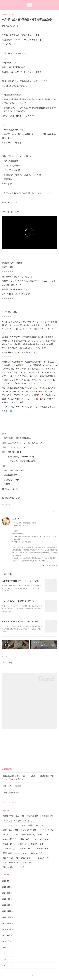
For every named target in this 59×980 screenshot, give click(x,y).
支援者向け (37, 844)
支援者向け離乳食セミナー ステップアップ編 (20, 581)
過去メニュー (11, 830)
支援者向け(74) (6, 505)
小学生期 (22, 844)
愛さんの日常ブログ (14, 867)
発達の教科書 (28, 835)
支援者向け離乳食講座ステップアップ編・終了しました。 (25, 621)
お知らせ (24, 849)
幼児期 (8, 844)
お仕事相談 (9, 849)
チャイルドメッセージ (14, 825)
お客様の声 (36, 853)
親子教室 (47, 816)
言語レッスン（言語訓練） (13, 786)
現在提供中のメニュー (14, 816)
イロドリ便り (40, 849)
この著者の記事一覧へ (49, 565)
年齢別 (43, 835)
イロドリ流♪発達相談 (11, 793)
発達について (29, 830)
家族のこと (28, 858)
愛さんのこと (11, 858)
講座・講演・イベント (15, 853)
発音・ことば (11, 835)
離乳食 (24, 839)
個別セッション (36, 825)
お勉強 (28, 862)
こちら (15, 202)
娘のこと (43, 858)
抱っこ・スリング (41, 839)
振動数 (29, 821)
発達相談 (33, 816)
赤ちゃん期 (10, 839)
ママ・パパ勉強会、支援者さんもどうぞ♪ (18, 601)
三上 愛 (16, 519)
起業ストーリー (11, 862)
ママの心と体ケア (12, 821)
